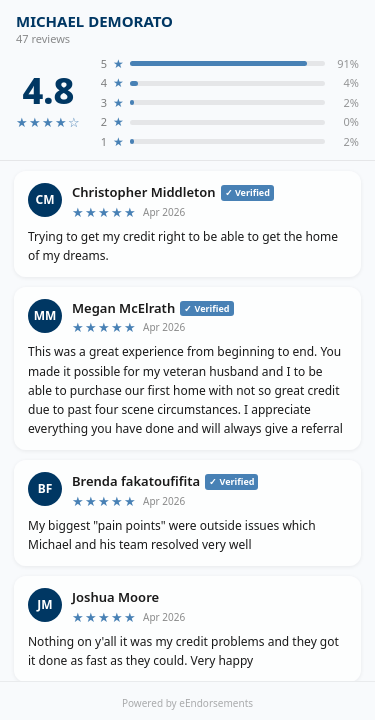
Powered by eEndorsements (187, 703)
